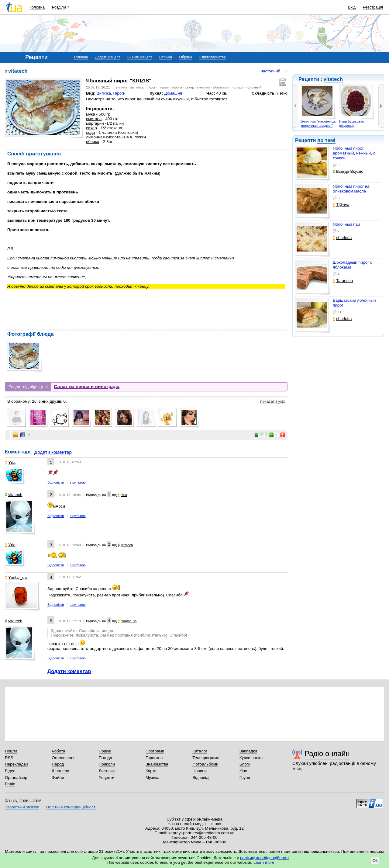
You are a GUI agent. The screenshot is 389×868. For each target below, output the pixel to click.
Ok (375, 861)
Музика (152, 778)
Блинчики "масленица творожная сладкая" (318, 123)
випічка (122, 87)
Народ (58, 764)
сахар (189, 87)
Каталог (200, 751)
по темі (326, 140)
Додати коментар (53, 452)
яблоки (237, 87)
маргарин (95, 123)
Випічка (104, 93)
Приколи (107, 764)
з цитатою (78, 482)
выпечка (137, 87)
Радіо (10, 784)
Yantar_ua (16, 577)
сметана (204, 87)
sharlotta (342, 238)
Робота (58, 751)
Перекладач (16, 764)
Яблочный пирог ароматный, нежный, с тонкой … (354, 153)
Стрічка (166, 57)
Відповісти (56, 482)
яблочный (254, 87)
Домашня (173, 93)
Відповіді (201, 778)
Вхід (352, 7)
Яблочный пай (346, 224)
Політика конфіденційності (71, 807)
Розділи (59, 7)
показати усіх (273, 401)
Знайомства (157, 764)
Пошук (105, 751)
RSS (9, 758)
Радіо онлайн (327, 753)
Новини (200, 771)
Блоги (245, 764)
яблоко (93, 142)
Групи (245, 778)
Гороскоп (154, 758)
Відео (10, 771)
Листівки (107, 771)
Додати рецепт (108, 57)
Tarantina (343, 281)
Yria (10, 462)
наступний (270, 71)
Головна (37, 7)
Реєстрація (373, 7)
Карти (151, 771)
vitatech (333, 79)
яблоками (221, 87)
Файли (58, 778)
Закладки (248, 751)
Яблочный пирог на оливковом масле (351, 189)
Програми (155, 751)
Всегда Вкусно (348, 171)
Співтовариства (213, 57)
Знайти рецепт (140, 57)
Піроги (119, 93)
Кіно (243, 771)
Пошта (11, 751)
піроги (177, 87)
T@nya (341, 205)
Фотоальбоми (205, 764)
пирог (151, 87)
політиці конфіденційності (264, 858)
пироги (164, 87)
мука (91, 114)
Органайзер (16, 778)
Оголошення (64, 758)
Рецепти (107, 778)
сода (90, 132)
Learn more (264, 862)
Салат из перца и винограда (87, 386)
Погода (105, 758)
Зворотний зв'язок (22, 807)
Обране (186, 57)
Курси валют (251, 758)
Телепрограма (206, 758)
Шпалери (60, 771)
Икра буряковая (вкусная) (352, 123)
